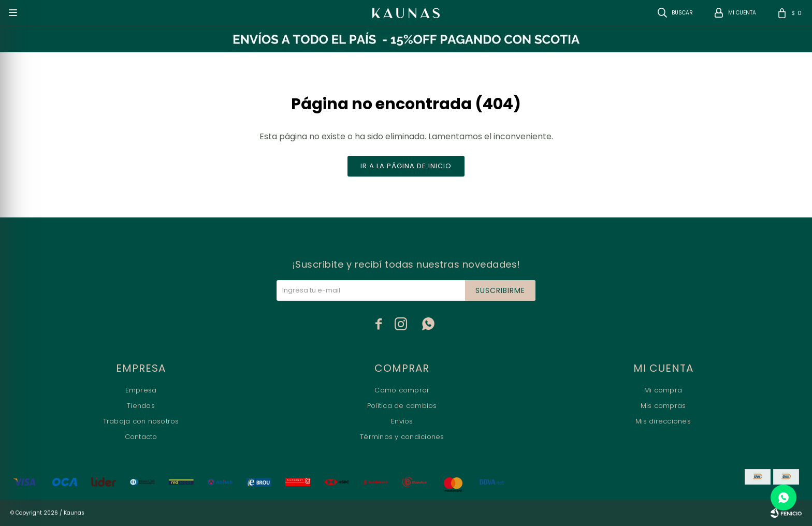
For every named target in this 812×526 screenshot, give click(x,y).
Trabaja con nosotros (141, 421)
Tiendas (141, 406)
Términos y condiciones (402, 437)
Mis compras (663, 406)
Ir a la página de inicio (406, 166)
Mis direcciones (663, 421)
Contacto (141, 437)
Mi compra (663, 390)
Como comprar (402, 390)
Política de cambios (402, 406)
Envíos (402, 421)
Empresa (141, 390)
